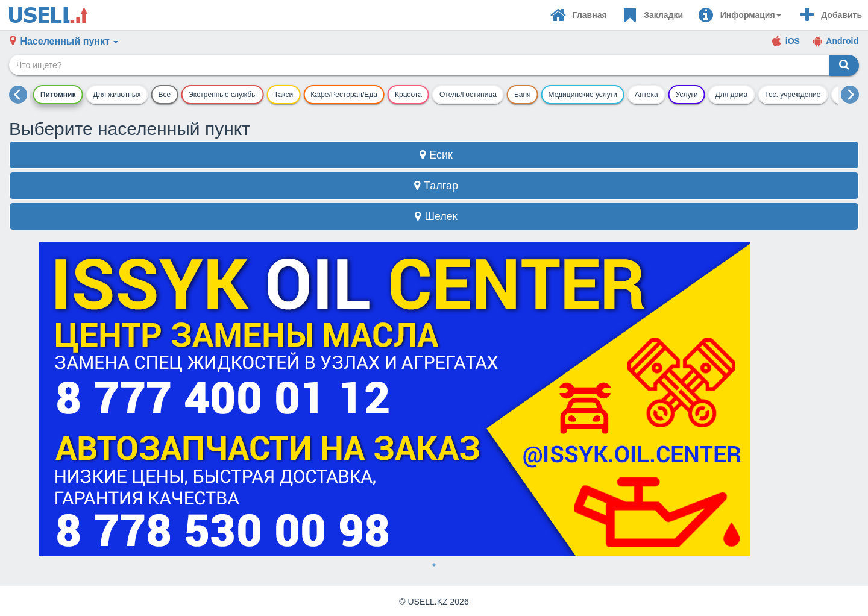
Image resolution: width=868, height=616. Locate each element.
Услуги (687, 95)
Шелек (434, 216)
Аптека (646, 95)
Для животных (117, 95)
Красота (408, 95)
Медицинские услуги (583, 95)
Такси (284, 95)
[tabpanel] (434, 399)
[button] (739, 15)
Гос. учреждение (793, 95)
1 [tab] (434, 565)
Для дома (732, 95)
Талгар (434, 186)
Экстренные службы (222, 95)
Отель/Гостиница (468, 95)
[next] (850, 95)
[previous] (18, 95)
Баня (523, 95)
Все (165, 95)
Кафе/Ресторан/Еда (344, 95)
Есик (434, 155)
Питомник (58, 95)
